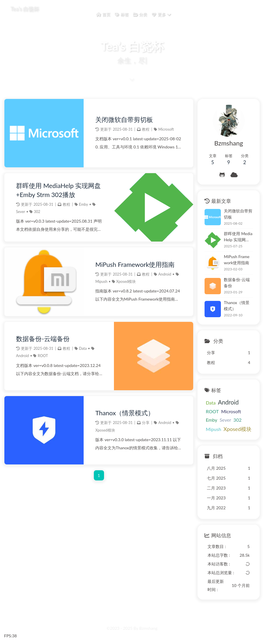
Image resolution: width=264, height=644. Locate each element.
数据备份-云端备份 (43, 339)
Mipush (101, 282)
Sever (21, 212)
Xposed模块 (126, 282)
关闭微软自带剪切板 (124, 120)
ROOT (43, 356)
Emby (83, 204)
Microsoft (166, 129)
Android (165, 274)
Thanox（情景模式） (125, 413)
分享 (146, 423)
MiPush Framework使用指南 (135, 265)
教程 (146, 129)
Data (83, 348)
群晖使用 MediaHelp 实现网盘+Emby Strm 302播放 (58, 190)
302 (37, 212)
